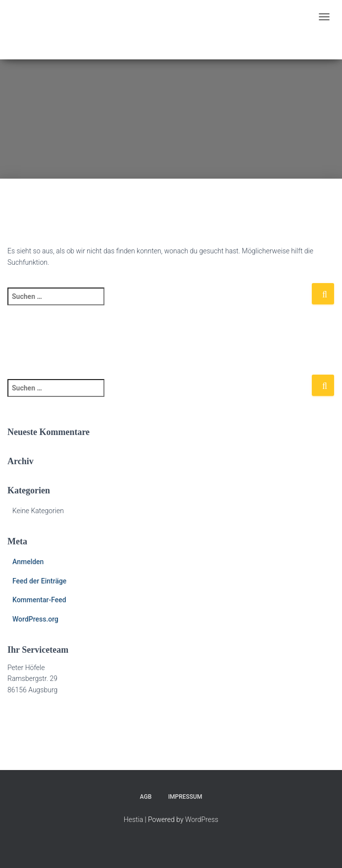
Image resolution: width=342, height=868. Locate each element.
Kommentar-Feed (39, 600)
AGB (146, 797)
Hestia (133, 820)
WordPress (202, 820)
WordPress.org (35, 619)
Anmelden (28, 562)
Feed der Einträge (39, 581)
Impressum (185, 797)
